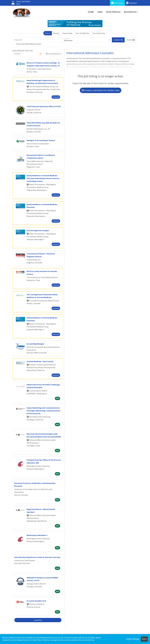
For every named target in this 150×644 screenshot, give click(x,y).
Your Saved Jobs (99, 33)
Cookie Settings (133, 639)
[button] (131, 40)
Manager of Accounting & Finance (41, 140)
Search (48, 33)
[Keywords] (38, 40)
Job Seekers (117, 3)
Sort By (17, 54)
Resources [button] (130, 12)
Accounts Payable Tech (36, 601)
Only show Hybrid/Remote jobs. (29, 44)
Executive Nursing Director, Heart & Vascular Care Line (37, 557)
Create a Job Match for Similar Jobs (101, 90)
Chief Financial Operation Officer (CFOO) (44, 106)
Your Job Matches (83, 33)
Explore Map (67, 33)
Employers (132, 3)
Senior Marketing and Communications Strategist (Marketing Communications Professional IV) (43, 411)
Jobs (100, 12)
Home (91, 12)
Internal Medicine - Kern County (40, 361)
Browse (56, 33)
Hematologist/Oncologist (38, 230)
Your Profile (113, 12)
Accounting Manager (35, 344)
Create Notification (53, 54)
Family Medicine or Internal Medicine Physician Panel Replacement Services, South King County (43, 178)
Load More (38, 620)
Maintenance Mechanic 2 (37, 535)
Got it (144, 639)
